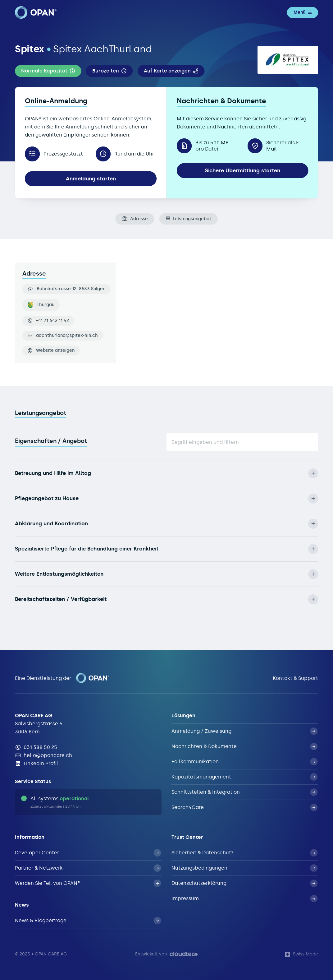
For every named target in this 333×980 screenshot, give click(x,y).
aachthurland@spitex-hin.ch (67, 336)
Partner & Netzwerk (88, 868)
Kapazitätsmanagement (244, 777)
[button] (48, 71)
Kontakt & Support (295, 678)
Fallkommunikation (244, 762)
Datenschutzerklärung (244, 883)
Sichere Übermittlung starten (243, 171)
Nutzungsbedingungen (244, 868)
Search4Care (244, 807)
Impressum (244, 899)
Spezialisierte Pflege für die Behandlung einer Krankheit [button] (166, 549)
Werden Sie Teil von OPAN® (88, 883)
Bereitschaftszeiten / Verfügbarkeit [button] (166, 599)
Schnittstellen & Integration (244, 792)
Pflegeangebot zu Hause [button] (166, 499)
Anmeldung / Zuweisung (244, 731)
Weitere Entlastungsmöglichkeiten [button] (166, 574)
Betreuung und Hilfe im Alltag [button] (166, 473)
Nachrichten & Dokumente (244, 746)
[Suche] (242, 442)
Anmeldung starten (91, 179)
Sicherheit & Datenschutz (244, 853)
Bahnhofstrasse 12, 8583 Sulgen (67, 289)
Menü (303, 12)
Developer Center (88, 853)
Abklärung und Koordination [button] (166, 524)
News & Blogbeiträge (88, 921)
